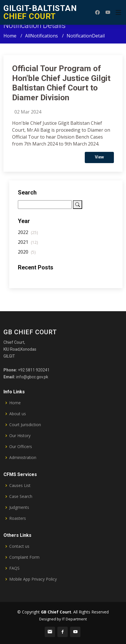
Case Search (21, 496)
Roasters (18, 518)
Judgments (19, 507)
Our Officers (21, 447)
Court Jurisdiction (25, 425)
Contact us (19, 546)
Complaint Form (24, 557)
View (99, 160)
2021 (28, 245)
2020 (27, 254)
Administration (23, 458)
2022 (28, 235)
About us (18, 414)
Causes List (20, 486)
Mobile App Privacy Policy (33, 579)
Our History (20, 436)
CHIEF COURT (40, 12)
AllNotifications (42, 36)
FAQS (14, 568)
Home (10, 36)
